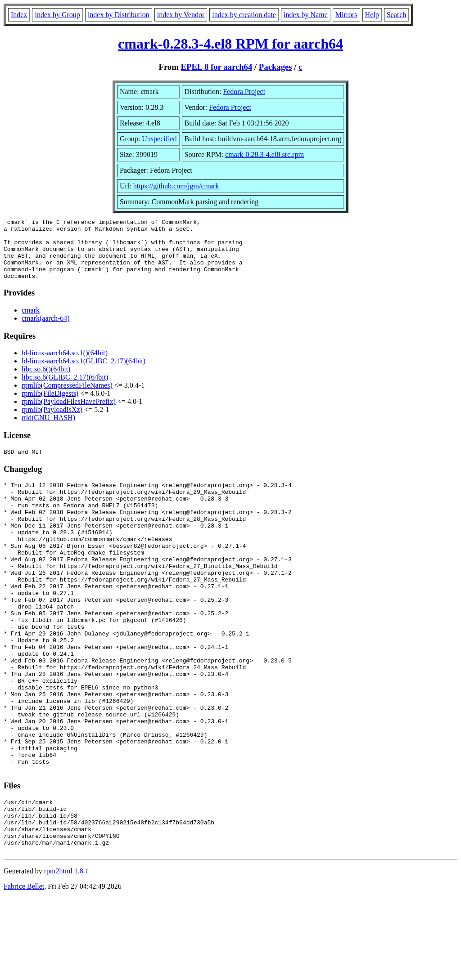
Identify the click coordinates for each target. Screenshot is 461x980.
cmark (31, 322)
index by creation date (244, 15)
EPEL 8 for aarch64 (216, 67)
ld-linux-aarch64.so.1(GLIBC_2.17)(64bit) (84, 373)
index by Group (57, 15)
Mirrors (346, 15)
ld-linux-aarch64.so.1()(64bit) (65, 365)
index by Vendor (181, 15)
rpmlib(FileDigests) (50, 405)
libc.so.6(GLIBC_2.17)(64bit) (65, 389)
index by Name (306, 15)
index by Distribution (119, 15)
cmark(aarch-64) (46, 330)
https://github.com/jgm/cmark (176, 186)
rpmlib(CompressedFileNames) (67, 397)
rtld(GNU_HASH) (48, 430)
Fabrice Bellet (24, 969)
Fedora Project (244, 92)
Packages (276, 67)
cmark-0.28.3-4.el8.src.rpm (264, 154)
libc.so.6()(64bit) (46, 381)
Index (19, 15)
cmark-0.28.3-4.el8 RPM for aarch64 (230, 44)
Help (372, 15)
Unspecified (159, 139)
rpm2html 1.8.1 (66, 953)
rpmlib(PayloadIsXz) (52, 422)
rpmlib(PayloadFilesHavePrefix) (69, 414)
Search (397, 15)
